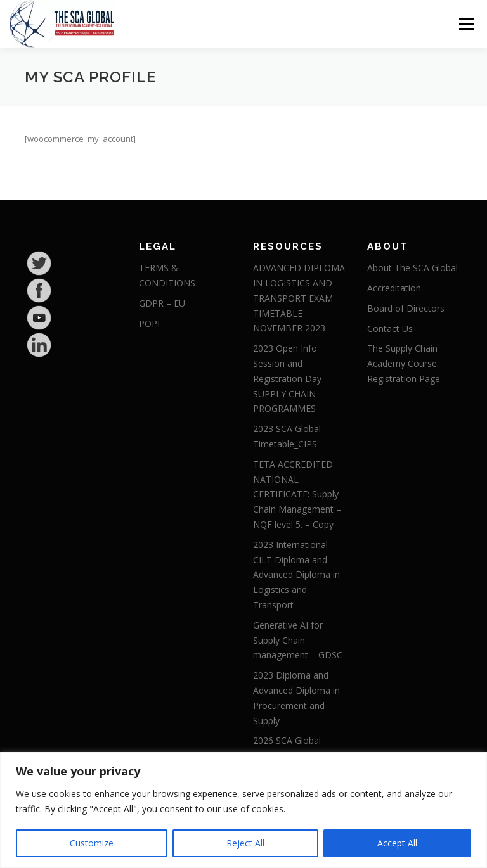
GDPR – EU (162, 303)
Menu (466, 23)
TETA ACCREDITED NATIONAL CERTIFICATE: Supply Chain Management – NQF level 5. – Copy (297, 494)
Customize (92, 843)
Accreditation (394, 288)
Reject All (245, 843)
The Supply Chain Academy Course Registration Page (404, 363)
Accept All (397, 843)
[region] (243, 810)
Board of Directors (406, 308)
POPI (149, 323)
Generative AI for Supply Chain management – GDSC (298, 640)
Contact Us (390, 329)
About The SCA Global (412, 268)
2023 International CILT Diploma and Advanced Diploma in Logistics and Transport (296, 575)
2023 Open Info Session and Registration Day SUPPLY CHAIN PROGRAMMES (287, 378)
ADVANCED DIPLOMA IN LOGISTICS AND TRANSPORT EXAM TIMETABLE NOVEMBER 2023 (299, 298)
